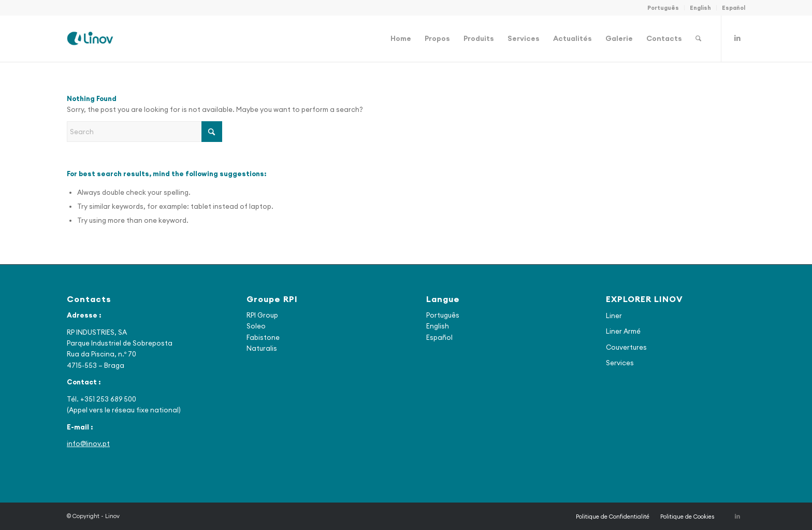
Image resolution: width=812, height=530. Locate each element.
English (700, 8)
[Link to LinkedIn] (737, 38)
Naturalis (262, 348)
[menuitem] (663, 8)
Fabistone (263, 337)
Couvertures (626, 347)
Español (734, 8)
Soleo (256, 326)
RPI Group (262, 315)
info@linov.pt (88, 443)
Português (663, 8)
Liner (614, 316)
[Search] (698, 38)
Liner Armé (623, 331)
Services (620, 363)
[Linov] (90, 38)
